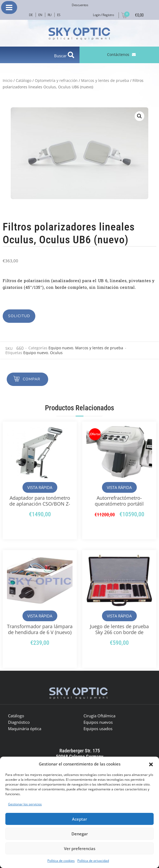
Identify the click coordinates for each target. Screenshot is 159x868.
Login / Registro (103, 15)
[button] (151, 764)
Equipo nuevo (61, 348)
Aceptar (79, 819)
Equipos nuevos (98, 722)
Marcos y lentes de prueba (105, 80)
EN (40, 15)
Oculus (56, 353)
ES (59, 15)
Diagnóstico (19, 722)
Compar (31, 379)
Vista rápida (40, 487)
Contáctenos (118, 54)
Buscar (61, 56)
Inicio (7, 80)
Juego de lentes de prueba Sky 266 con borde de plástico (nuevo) (119, 632)
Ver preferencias (80, 848)
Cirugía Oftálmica (99, 716)
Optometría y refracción (56, 80)
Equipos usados (98, 729)
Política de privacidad (93, 861)
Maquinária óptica (25, 729)
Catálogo (24, 80)
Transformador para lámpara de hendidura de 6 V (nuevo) (40, 629)
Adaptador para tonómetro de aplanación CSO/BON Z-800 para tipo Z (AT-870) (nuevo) (40, 507)
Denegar (80, 834)
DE (31, 15)
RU (50, 15)
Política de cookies (61, 861)
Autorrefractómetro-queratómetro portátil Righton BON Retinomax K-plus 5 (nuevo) (119, 507)
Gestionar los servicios (25, 804)
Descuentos (80, 5)
